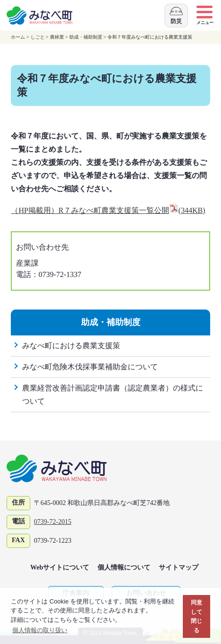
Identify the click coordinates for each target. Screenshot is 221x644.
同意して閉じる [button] (196, 616)
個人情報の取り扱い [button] (40, 630)
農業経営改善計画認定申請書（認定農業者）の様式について (113, 395)
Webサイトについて (60, 567)
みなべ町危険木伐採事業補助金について (90, 367)
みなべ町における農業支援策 (71, 346)
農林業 (57, 37)
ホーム (18, 37)
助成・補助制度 (86, 37)
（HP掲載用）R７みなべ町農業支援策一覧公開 (108, 210)
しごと (38, 37)
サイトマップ (179, 567)
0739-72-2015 (53, 522)
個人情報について (124, 567)
